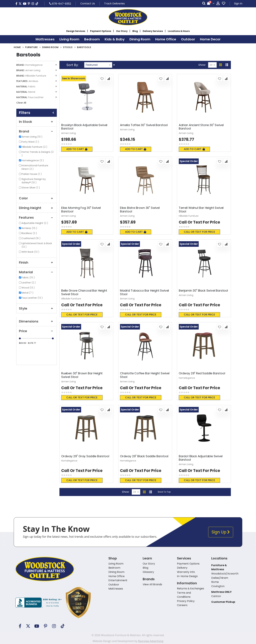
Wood (29, 288)
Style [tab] (37, 308)
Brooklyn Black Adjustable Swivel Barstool (84, 127)
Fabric (29, 277)
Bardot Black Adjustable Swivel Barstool (201, 458)
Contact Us (88, 4)
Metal (28, 293)
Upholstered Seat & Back (37, 245)
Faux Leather (33, 298)
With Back (31, 252)
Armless (30, 228)
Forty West (31, 142)
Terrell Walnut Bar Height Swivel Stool (201, 210)
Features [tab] (37, 218)
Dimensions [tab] (37, 321)
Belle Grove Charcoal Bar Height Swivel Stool (84, 292)
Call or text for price (199, 232)
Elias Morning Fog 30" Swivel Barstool (81, 210)
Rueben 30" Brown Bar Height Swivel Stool (82, 375)
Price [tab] (37, 331)
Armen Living (32, 137)
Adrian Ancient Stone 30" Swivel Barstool (201, 127)
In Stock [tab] (37, 122)
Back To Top (164, 492)
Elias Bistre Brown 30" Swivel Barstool (140, 210)
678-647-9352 (60, 4)
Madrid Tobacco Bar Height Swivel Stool (144, 292)
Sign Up (221, 532)
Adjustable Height (35, 223)
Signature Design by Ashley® (34, 181)
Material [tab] (37, 272)
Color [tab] (37, 198)
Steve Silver (31, 187)
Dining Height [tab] (37, 208)
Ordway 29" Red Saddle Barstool (202, 373)
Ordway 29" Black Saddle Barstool (144, 456)
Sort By (72, 65)
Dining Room (50, 47)
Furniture (31, 47)
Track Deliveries (114, 4)
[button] (102, 79)
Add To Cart (77, 149)
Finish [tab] (37, 262)
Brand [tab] (37, 131)
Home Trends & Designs (38, 154)
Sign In (238, 4)
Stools (68, 47)
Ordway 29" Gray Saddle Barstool (85, 456)
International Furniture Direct (35, 167)
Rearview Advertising (151, 641)
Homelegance (33, 160)
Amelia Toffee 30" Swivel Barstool (144, 125)
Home (17, 47)
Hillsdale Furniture (35, 147)
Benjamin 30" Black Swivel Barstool (203, 291)
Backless (30, 233)
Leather (29, 283)
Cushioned (31, 238)
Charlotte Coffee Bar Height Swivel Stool (145, 375)
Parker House (32, 174)
